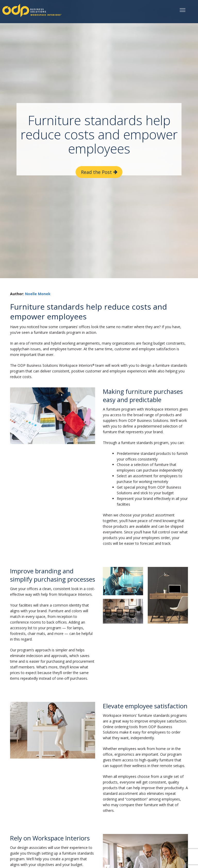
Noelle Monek (38, 294)
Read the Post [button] (96, 172)
